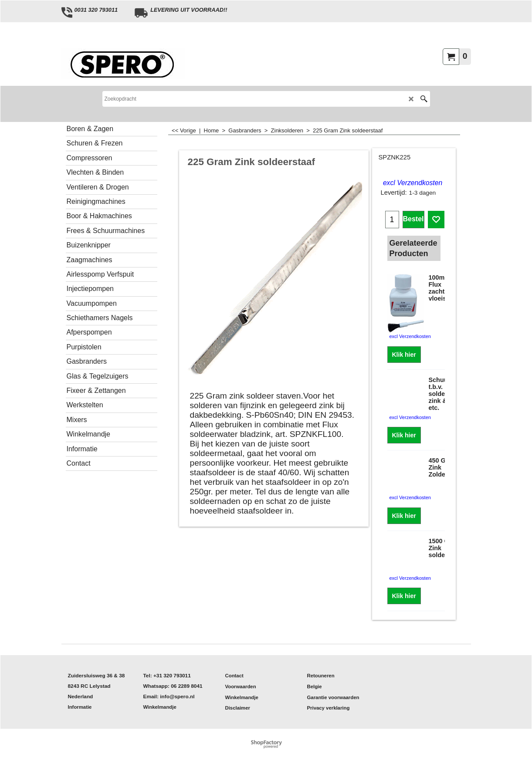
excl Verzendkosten (413, 183)
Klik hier (404, 355)
